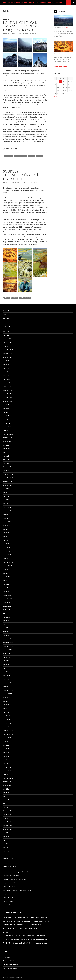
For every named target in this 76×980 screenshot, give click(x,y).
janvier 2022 (7, 511)
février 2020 (7, 591)
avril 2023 (6, 460)
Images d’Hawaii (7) (9, 894)
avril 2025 (6, 375)
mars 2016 (6, 763)
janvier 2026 (7, 343)
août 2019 (6, 613)
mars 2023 (6, 463)
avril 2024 (6, 416)
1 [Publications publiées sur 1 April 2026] (61, 81)
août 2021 (6, 529)
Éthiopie (15, 298)
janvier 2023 (7, 471)
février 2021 (7, 551)
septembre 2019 (8, 610)
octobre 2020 (7, 566)
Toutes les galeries (61, 67)
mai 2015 (6, 800)
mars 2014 (6, 848)
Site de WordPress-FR (10, 968)
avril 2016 (6, 760)
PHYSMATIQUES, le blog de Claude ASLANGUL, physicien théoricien (25, 943)
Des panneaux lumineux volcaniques (15, 879)
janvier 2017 (7, 727)
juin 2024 (6, 412)
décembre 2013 (8, 858)
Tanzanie (32, 156)
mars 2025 (6, 379)
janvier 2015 (7, 815)
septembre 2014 (8, 829)
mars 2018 (6, 676)
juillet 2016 (7, 749)
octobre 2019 (7, 606)
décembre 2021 (8, 514)
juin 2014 (6, 837)
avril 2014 (6, 844)
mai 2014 (6, 840)
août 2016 (6, 745)
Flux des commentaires (10, 965)
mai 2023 (6, 456)
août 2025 (6, 361)
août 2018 (6, 657)
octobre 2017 (7, 694)
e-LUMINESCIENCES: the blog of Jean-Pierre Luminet (20, 928)
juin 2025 (6, 368)
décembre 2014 (8, 818)
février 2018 (7, 679)
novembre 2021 (8, 518)
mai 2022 (6, 496)
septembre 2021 (8, 525)
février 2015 (7, 811)
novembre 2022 (8, 478)
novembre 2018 (8, 646)
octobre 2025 (7, 353)
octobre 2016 (7, 738)
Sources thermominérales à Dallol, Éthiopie (21, 175)
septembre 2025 (8, 357)
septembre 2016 (8, 741)
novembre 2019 (8, 602)
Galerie (8, 34)
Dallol (7, 298)
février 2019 (7, 635)
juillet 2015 (7, 793)
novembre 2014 (8, 822)
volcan (39, 156)
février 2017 (7, 723)
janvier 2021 (7, 555)
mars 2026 (6, 335)
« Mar (56, 96)
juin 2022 (6, 493)
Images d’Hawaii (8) (9, 886)
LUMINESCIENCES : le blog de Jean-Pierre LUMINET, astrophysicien (25, 936)
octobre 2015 (7, 782)
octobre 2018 (7, 650)
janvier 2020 (7, 595)
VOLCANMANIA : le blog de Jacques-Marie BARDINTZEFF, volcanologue (33, 2)
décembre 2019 (8, 599)
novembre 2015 (8, 778)
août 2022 (6, 489)
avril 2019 (6, 628)
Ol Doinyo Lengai (21, 156)
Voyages (6, 19)
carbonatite (9, 156)
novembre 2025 (8, 350)
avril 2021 (6, 544)
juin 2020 (6, 580)
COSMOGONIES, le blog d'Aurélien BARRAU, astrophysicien (22, 925)
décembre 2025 (8, 346)
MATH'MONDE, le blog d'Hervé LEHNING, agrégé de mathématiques (25, 939)
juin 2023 (6, 452)
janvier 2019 (7, 639)
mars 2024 (6, 419)
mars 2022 (6, 504)
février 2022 (7, 507)
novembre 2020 (8, 562)
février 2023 (7, 467)
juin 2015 (6, 796)
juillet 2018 (7, 661)
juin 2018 (6, 665)
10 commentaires (30, 34)
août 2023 (6, 445)
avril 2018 (6, 672)
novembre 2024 (8, 394)
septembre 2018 (8, 654)
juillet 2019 (7, 617)
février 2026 (7, 339)
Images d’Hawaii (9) (9, 883)
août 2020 (6, 573)
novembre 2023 (8, 434)
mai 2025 (6, 372)
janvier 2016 (7, 771)
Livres (5, 314)
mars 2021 (6, 547)
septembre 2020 (8, 569)
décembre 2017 (8, 686)
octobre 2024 (7, 397)
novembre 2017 (8, 690)
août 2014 (6, 833)
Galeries (62, 12)
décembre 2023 (8, 430)
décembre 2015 (8, 774)
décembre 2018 (8, 643)
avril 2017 (6, 716)
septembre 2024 (8, 401)
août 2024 (6, 405)
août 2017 (6, 701)
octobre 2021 (7, 522)
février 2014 (7, 851)
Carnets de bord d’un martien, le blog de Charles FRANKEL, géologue (25, 917)
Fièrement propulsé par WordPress (12, 978)
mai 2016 (6, 756)
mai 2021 (6, 540)
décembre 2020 (8, 558)
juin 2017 (6, 708)
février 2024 (7, 423)
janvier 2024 (7, 427)
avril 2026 (6, 332)
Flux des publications (10, 961)
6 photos (67, 28)
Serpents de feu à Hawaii (11, 905)
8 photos (67, 54)
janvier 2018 (7, 683)
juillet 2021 (7, 533)
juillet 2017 (7, 705)
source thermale (25, 298)
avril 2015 (6, 804)
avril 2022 (6, 500)
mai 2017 (6, 712)
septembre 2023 (8, 441)
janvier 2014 (7, 855)
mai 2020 (6, 584)
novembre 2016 (8, 734)
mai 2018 (6, 668)
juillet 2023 (7, 449)
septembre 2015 (8, 785)
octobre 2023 (7, 438)
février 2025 (7, 383)
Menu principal (74, 2)
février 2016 (7, 767)
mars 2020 (6, 588)
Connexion (7, 957)
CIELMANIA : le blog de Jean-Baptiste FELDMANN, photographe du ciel (26, 921)
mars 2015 (6, 807)
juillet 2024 (7, 408)
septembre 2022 (8, 485)
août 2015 (6, 789)
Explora (6, 932)
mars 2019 (6, 632)
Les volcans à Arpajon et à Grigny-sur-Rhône (17, 890)
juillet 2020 (7, 577)
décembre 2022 (8, 474)
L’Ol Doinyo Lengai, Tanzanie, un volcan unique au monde (21, 26)
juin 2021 (6, 536)
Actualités (7, 311)
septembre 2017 (8, 697)
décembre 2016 (8, 730)
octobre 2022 (7, 482)
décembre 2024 (8, 390)
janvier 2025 (7, 386)
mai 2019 (6, 624)
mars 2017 (6, 719)
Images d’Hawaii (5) (9, 901)
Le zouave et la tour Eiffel (11, 875)
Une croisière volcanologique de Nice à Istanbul (18, 872)
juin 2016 (6, 752)
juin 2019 (6, 621)
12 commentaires (31, 183)
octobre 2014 (7, 826)
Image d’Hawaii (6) (9, 897)
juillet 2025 (7, 364)
